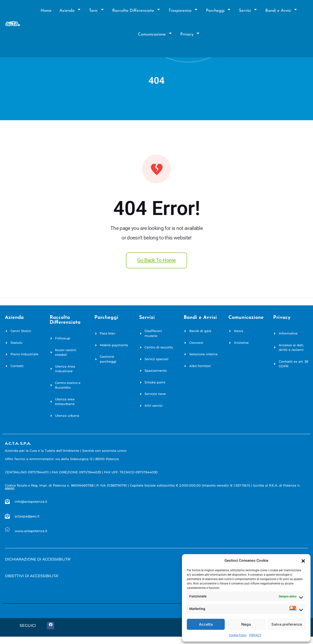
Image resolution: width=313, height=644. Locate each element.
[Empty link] (38, 561)
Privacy (190, 34)
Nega (246, 624)
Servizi (248, 11)
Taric (97, 11)
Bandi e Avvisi (281, 11)
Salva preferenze (287, 624)
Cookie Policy (238, 635)
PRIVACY (255, 635)
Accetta (206, 624)
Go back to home (156, 260)
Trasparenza (183, 11)
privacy (282, 318)
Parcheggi (218, 11)
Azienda (70, 11)
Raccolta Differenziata (136, 11)
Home (46, 11)
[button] (303, 561)
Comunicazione (155, 34)
